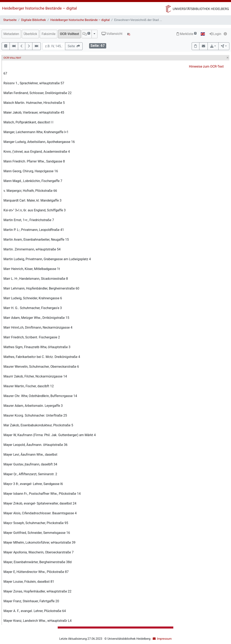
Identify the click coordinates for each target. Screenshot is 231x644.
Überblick (30, 34)
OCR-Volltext (69, 34)
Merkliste (187, 34)
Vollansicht (112, 34)
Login (215, 34)
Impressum (164, 639)
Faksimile (49, 34)
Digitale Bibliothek (34, 20)
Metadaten (11, 34)
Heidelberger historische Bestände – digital (39, 8)
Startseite (10, 20)
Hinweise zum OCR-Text (206, 66)
